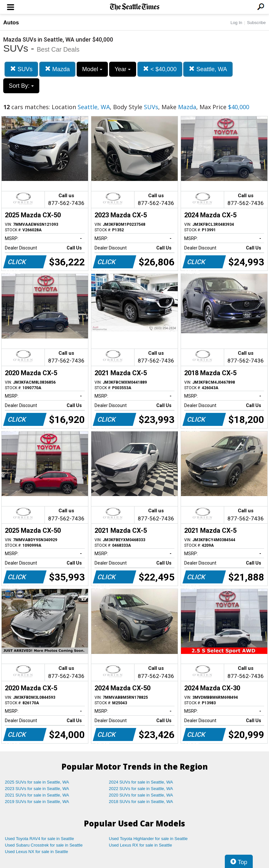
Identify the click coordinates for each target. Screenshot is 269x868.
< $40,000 (160, 69)
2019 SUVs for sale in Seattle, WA (37, 802)
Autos (11, 23)
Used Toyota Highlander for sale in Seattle (148, 839)
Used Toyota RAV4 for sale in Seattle (39, 839)
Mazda (57, 69)
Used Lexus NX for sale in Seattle (36, 852)
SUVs (21, 69)
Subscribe (256, 23)
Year (123, 69)
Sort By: (21, 86)
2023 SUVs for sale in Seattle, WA (37, 789)
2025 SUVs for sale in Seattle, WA (37, 782)
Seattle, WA (208, 69)
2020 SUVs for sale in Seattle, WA (141, 795)
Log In (236, 23)
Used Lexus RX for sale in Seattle (140, 845)
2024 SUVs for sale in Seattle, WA (141, 782)
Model (92, 69)
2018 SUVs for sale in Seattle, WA (141, 802)
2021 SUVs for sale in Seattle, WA (37, 795)
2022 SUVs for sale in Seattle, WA (141, 789)
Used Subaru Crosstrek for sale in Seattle (44, 845)
